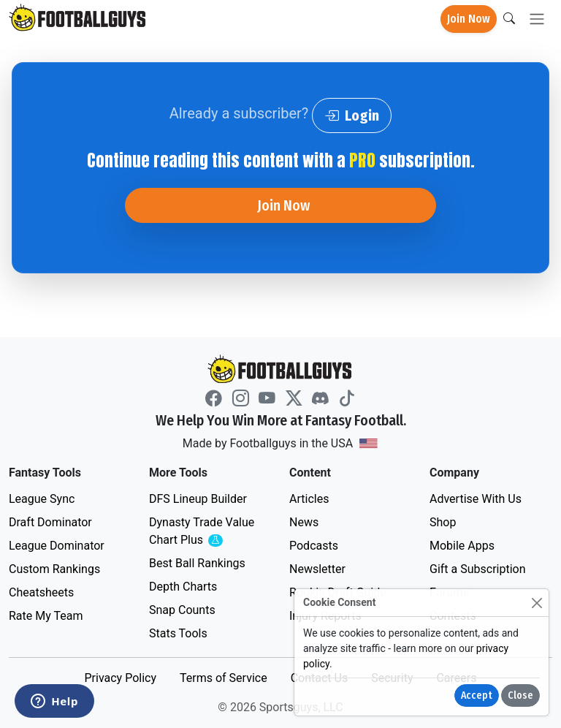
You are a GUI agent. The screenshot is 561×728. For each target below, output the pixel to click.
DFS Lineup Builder (198, 499)
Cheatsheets (41, 592)
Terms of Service (224, 678)
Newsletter (317, 569)
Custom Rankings (54, 569)
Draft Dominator (50, 522)
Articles (309, 499)
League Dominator (57, 546)
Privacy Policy (120, 678)
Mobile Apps (462, 546)
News (304, 522)
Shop (443, 522)
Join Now (469, 19)
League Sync (42, 499)
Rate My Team (46, 616)
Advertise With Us (476, 499)
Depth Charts (183, 587)
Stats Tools (178, 633)
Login (352, 115)
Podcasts (314, 546)
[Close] (537, 603)
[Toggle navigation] (537, 19)
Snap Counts (182, 610)
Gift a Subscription (478, 569)
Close (520, 695)
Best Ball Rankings (197, 563)
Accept (477, 695)
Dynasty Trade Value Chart (205, 532)
